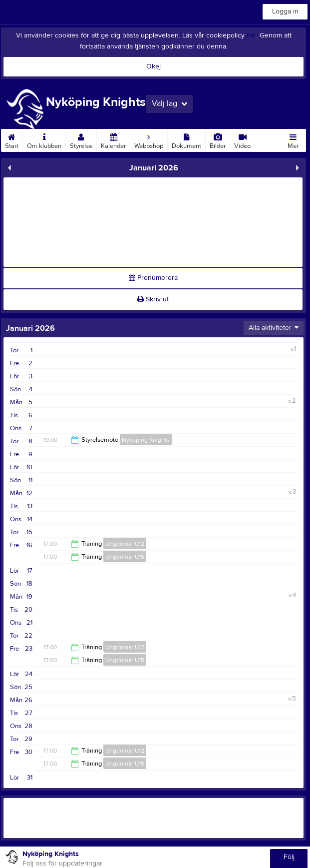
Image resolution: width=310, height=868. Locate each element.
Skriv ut (153, 299)
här (251, 35)
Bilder (218, 139)
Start (12, 139)
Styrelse (81, 139)
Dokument (186, 139)
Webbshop (149, 139)
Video (242, 139)
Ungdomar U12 (125, 544)
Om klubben (44, 139)
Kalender (113, 139)
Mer (293, 139)
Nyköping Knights (146, 440)
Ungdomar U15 (125, 557)
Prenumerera (153, 278)
